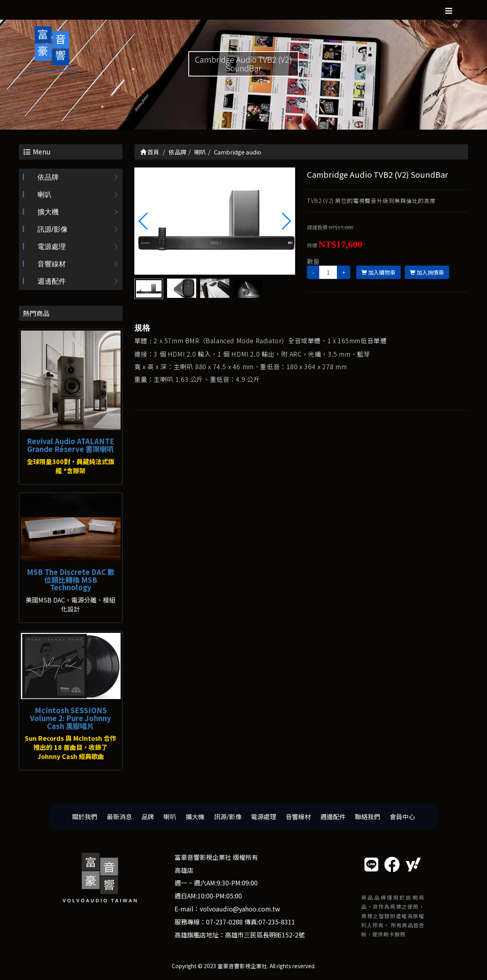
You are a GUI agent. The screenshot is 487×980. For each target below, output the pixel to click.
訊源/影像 (53, 229)
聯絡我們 (368, 816)
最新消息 (119, 816)
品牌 (148, 816)
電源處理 (52, 247)
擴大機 (48, 212)
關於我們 (85, 816)
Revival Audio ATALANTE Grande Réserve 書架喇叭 (71, 445)
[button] (286, 221)
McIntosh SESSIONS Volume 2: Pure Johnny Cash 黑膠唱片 (71, 718)
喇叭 (45, 195)
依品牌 (48, 177)
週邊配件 (52, 281)
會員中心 (402, 816)
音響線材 (52, 264)
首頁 (150, 152)
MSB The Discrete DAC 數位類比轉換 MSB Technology (71, 580)
